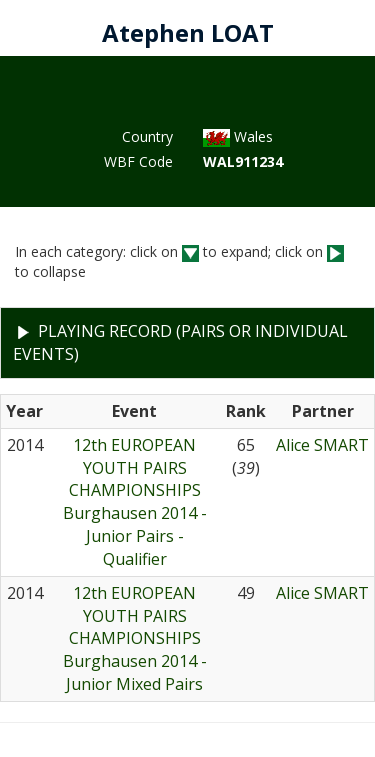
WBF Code (138, 161)
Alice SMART (322, 445)
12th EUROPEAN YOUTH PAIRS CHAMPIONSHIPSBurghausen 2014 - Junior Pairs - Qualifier (135, 502)
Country (147, 136)
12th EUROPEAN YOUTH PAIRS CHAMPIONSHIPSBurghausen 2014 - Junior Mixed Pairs (135, 638)
